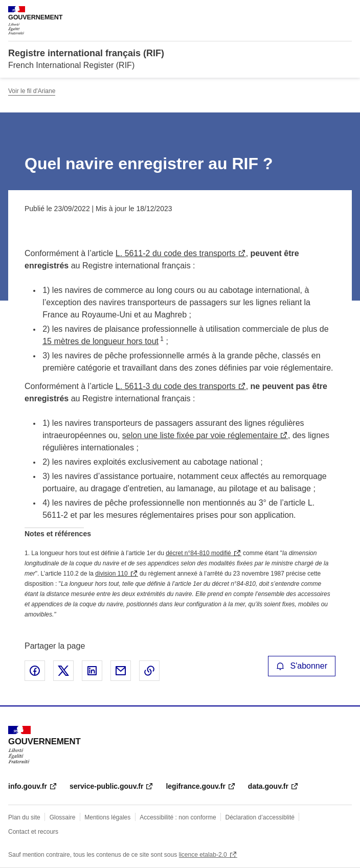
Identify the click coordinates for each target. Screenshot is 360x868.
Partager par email (121, 671)
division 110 (111, 574)
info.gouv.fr (28, 786)
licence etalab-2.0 (203, 855)
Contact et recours (33, 832)
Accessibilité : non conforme (178, 817)
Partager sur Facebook (35, 671)
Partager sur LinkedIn (92, 671)
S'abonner (302, 666)
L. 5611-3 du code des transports (176, 386)
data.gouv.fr (268, 786)
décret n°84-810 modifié (198, 553)
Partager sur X (63, 671)
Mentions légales (107, 817)
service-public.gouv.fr (106, 786)
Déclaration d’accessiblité (260, 817)
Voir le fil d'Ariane (32, 91)
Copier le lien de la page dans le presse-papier (149, 671)
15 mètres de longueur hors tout (100, 341)
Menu (346, 12)
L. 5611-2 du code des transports (176, 253)
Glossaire (63, 817)
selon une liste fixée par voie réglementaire (200, 435)
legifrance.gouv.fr (195, 786)
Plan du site (24, 817)
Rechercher (325, 12)
